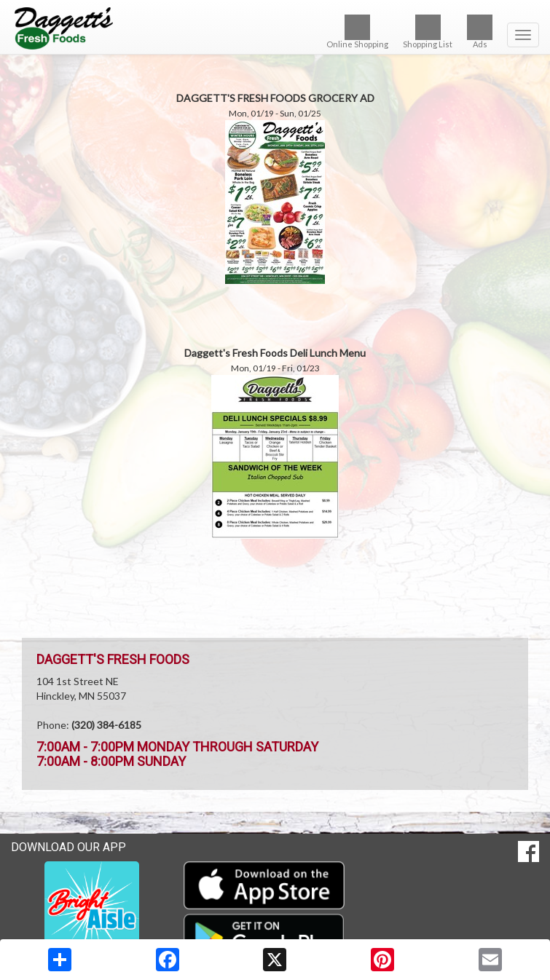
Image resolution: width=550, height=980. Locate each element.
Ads (480, 32)
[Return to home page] (275, 28)
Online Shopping (357, 32)
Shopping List (428, 32)
